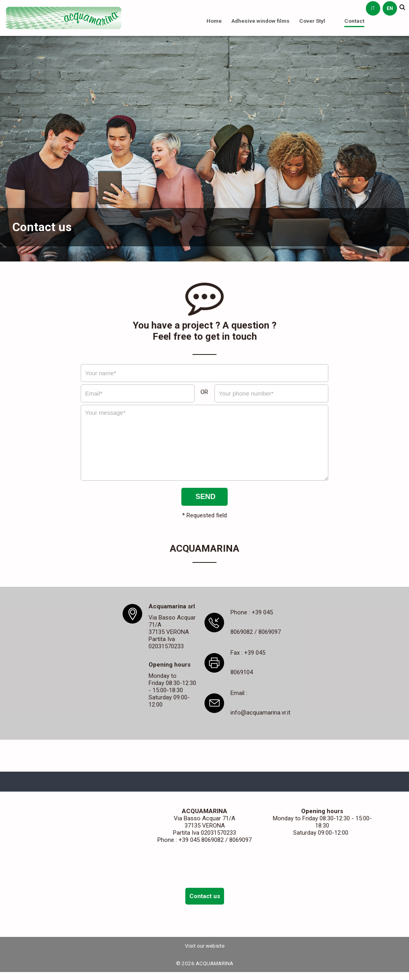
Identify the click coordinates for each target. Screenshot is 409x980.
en (390, 8)
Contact (354, 21)
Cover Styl (312, 21)
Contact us (205, 896)
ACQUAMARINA (64, 18)
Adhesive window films (260, 21)
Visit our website (205, 946)
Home (214, 21)
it (373, 8)
